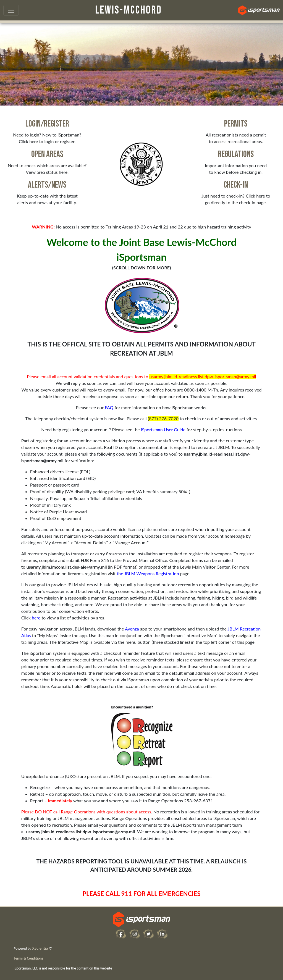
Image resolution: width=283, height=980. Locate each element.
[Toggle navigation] (11, 10)
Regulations (236, 154)
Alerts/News (47, 185)
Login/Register (47, 124)
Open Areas (47, 154)
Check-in (236, 185)
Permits (236, 124)
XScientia (40, 948)
